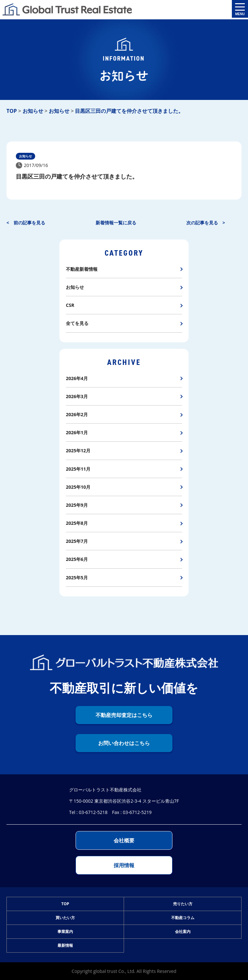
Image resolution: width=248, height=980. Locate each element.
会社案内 (183, 931)
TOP (65, 904)
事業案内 (65, 931)
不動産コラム (183, 918)
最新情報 (65, 945)
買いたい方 (65, 918)
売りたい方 (183, 904)
